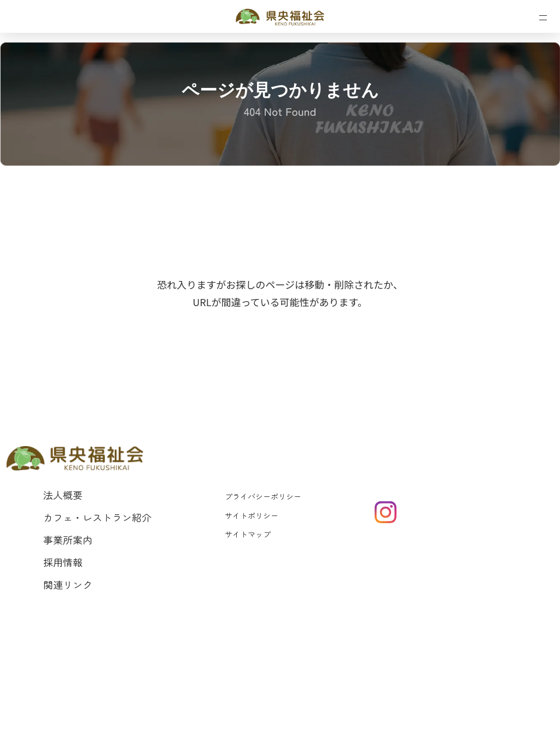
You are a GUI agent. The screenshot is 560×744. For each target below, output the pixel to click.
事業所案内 (68, 540)
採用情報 (63, 562)
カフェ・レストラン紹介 (97, 517)
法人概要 (63, 495)
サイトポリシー (252, 515)
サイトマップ (248, 534)
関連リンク (68, 584)
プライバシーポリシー (263, 496)
